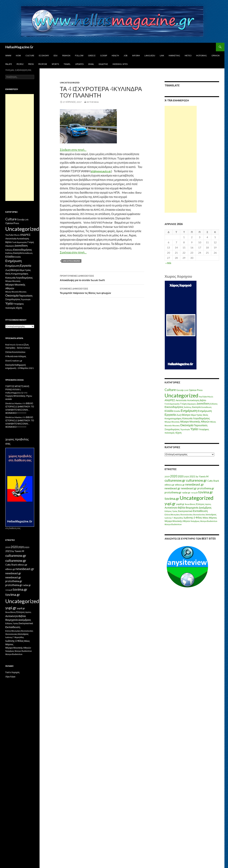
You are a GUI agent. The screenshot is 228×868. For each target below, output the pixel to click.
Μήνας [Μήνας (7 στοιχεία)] (213, 422)
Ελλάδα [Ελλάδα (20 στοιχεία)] (169, 411)
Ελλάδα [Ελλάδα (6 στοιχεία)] (177, 411)
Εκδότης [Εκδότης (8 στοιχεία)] (188, 407)
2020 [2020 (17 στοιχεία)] (186, 477)
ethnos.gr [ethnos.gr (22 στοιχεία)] (169, 485)
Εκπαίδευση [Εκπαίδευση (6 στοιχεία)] (206, 407)
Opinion (216, 55)
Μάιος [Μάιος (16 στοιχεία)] (205, 518)
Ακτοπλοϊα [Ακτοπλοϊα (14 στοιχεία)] (181, 400)
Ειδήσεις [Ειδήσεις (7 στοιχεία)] (214, 404)
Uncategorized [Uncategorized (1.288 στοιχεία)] (197, 498)
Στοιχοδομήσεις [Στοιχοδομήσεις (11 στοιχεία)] (172, 429)
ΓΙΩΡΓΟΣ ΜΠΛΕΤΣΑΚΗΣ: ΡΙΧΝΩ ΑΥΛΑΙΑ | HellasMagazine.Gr (18, 389)
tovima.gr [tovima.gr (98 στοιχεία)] (206, 492)
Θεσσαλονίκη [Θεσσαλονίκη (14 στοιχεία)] (199, 515)
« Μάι (168, 263)
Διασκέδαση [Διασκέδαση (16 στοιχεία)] (203, 404)
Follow (79, 55)
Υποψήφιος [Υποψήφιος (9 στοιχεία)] (204, 429)
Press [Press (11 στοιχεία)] (200, 390)
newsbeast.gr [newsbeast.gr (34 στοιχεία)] (173, 488)
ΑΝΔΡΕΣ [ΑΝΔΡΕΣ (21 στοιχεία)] (170, 400)
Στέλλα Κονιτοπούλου (15, 352)
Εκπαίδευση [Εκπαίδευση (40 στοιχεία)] (200, 511)
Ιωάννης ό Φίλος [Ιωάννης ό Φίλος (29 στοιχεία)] (193, 518)
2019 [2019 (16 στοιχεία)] (167, 477)
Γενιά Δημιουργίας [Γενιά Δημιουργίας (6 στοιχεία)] (172, 404)
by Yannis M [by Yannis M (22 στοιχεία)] (202, 476)
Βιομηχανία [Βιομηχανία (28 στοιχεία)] (192, 508)
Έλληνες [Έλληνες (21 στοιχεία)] (200, 504)
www (8, 55)
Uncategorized (70, 83)
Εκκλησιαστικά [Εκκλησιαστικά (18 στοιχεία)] (185, 511)
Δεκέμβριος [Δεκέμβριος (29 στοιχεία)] (205, 508)
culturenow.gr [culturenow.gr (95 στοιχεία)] (175, 480)
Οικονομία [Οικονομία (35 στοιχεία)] (187, 425)
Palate (9, 64)
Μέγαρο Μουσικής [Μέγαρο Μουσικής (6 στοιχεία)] (172, 422)
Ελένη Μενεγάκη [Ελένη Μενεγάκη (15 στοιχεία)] (172, 515)
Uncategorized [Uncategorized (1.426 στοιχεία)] (181, 395)
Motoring (201, 55)
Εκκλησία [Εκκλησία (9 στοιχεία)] (196, 407)
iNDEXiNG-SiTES (120, 64)
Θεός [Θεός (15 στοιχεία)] (206, 415)
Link (162, 55)
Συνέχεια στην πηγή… (73, 252)
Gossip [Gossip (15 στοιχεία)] (180, 390)
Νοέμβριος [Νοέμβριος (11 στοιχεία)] (195, 521)
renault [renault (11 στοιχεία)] (194, 493)
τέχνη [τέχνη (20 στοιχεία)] (178, 433)
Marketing (174, 55)
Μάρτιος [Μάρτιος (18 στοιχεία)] (213, 518)
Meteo (188, 55)
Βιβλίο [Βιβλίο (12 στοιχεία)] (203, 400)
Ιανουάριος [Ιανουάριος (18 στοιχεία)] (211, 515)
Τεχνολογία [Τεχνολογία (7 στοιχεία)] (185, 429)
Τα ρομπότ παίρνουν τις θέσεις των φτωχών (102, 291)
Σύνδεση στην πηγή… (73, 150)
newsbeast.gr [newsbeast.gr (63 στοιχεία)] (195, 484)
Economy (44, 55)
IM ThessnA (93, 102)
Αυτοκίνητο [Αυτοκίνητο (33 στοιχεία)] (171, 507)
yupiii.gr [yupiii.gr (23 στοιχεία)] (180, 504)
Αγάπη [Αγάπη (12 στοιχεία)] (208, 504)
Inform (136, 55)
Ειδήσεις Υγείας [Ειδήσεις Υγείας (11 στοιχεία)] (171, 511)
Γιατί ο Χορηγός (12, 672)
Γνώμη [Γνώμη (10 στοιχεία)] (183, 404)
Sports (55, 64)
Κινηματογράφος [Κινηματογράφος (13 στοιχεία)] (173, 418)
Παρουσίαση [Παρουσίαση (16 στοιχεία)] (201, 425)
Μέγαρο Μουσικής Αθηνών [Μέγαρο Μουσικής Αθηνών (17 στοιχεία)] (195, 422)
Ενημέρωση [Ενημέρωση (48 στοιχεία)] (189, 411)
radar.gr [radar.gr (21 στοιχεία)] (186, 493)
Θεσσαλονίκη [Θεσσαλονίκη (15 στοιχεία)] (186, 515)
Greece (92, 55)
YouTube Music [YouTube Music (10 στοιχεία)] (206, 397)
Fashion (66, 55)
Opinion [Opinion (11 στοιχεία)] (193, 390)
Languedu (150, 55)
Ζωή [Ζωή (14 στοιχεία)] (179, 415)
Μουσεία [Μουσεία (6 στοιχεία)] (168, 425)
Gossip (104, 55)
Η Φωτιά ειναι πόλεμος (16, 356)
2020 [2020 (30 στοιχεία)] (181, 476)
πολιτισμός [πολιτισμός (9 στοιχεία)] (170, 433)
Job (126, 55)
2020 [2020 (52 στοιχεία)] (174, 476)
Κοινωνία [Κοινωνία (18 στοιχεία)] (187, 418)
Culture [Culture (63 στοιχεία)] (170, 390)
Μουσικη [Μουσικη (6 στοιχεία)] (176, 425)
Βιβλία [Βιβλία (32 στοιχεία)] (182, 507)
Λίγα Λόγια (10, 677)
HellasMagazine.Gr (19, 47)
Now (18, 55)
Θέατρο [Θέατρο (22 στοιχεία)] (186, 415)
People (20, 64)
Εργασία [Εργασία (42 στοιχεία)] (170, 415)
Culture (30, 55)
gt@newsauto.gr (101, 171)
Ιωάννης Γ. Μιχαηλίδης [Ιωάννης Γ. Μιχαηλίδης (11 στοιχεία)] (174, 518)
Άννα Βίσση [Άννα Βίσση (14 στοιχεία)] (190, 504)
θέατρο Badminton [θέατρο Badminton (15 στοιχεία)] (209, 521)
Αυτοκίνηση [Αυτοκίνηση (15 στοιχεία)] (193, 400)
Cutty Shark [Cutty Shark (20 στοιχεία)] (213, 481)
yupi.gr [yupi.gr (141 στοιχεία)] (170, 504)
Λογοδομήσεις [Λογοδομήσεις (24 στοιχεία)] (201, 418)
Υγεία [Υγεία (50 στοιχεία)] (194, 429)
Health (115, 55)
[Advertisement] (181, 159)
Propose (43, 64)
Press (31, 64)
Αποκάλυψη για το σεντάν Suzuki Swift (102, 278)
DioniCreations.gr (14, 361)
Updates (79, 64)
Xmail (91, 64)
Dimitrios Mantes (14, 403)
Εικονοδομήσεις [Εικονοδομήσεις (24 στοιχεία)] (174, 407)
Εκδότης (103, 64)
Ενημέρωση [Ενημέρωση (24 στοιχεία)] (205, 411)
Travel (67, 64)
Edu (56, 55)
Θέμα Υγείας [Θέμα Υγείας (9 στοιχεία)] (197, 415)
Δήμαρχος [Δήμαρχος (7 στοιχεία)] (192, 404)
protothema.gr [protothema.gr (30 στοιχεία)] (206, 488)
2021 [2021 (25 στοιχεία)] (192, 476)
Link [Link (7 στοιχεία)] (186, 390)
